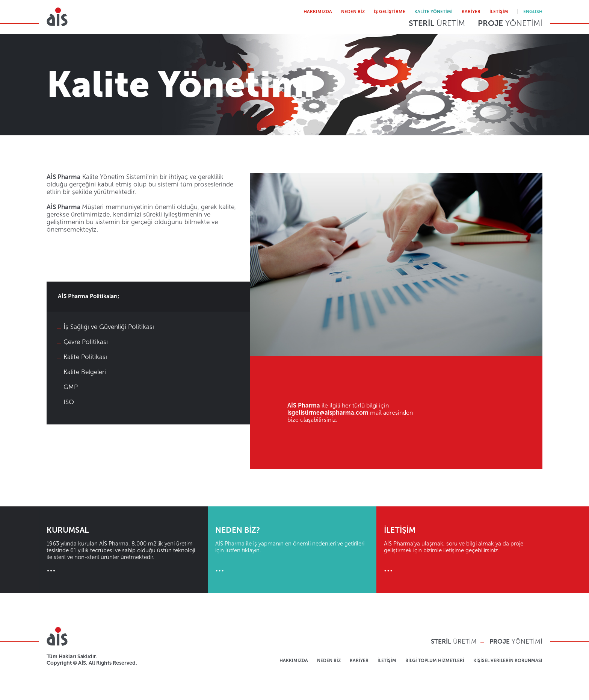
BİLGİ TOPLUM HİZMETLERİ (435, 661)
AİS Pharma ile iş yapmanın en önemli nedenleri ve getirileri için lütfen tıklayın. (292, 550)
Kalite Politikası (85, 357)
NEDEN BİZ (353, 12)
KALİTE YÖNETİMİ (433, 12)
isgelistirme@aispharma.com (328, 413)
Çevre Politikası (86, 342)
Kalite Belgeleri (85, 372)
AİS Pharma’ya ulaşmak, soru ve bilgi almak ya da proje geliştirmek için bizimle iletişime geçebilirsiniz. (461, 550)
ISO (69, 402)
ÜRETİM (437, 23)
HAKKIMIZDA (318, 12)
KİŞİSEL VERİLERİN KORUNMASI (508, 661)
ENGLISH (533, 12)
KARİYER (471, 12)
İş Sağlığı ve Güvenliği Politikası (109, 327)
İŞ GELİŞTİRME (390, 12)
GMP (71, 387)
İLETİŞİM (499, 12)
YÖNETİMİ (510, 23)
